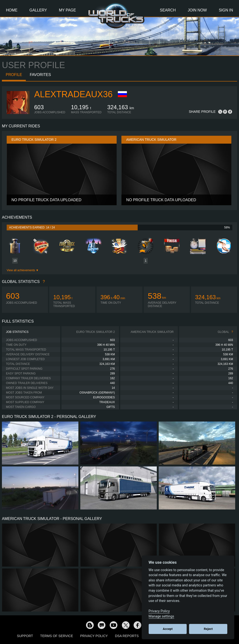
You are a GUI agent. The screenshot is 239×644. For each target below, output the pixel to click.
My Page (68, 10)
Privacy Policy (94, 636)
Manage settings (161, 616)
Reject (208, 629)
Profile (14, 75)
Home (12, 10)
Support (25, 636)
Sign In (226, 10)
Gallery (38, 10)
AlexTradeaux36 (73, 94)
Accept (168, 629)
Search (168, 10)
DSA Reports (127, 636)
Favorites (40, 75)
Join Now (197, 10)
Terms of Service (57, 636)
